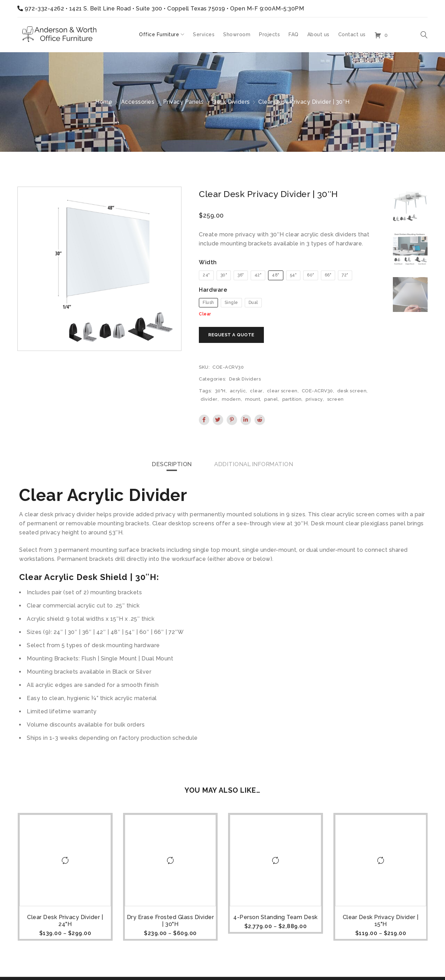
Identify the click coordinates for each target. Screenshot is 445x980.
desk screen (352, 392)
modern (231, 401)
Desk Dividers (231, 102)
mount (253, 401)
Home (104, 102)
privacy (314, 401)
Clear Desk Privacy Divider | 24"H (65, 922)
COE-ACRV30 (317, 392)
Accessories (138, 102)
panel (271, 401)
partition (292, 401)
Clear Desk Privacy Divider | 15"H (380, 922)
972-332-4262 (44, 9)
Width (208, 262)
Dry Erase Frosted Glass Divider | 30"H (170, 922)
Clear (205, 314)
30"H (220, 392)
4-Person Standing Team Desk (275, 919)
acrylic (238, 392)
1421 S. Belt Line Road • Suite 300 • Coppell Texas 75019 (147, 9)
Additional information (256, 466)
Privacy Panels (183, 102)
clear (256, 392)
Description (167, 466)
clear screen (282, 392)
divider (209, 401)
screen (335, 401)
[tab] (167, 466)
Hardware (213, 290)
